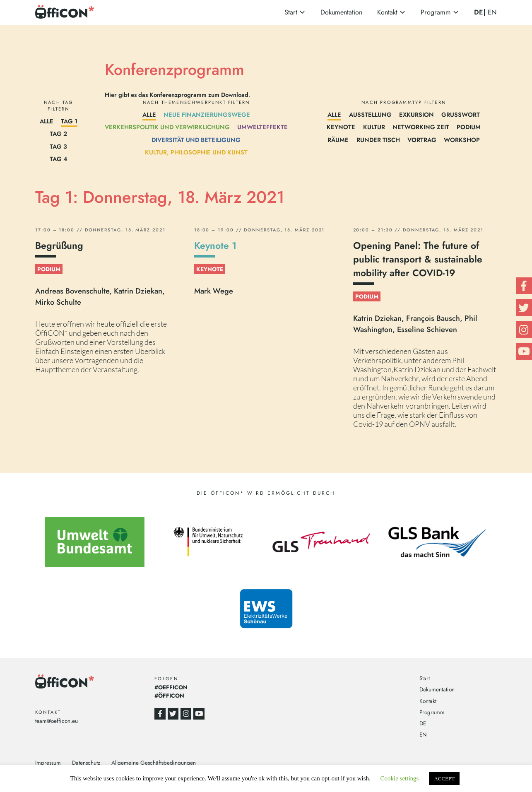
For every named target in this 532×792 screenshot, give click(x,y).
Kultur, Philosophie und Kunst (196, 152)
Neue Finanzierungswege (207, 114)
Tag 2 (58, 134)
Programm (436, 12)
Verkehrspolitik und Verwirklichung (167, 127)
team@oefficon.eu (57, 721)
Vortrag (422, 140)
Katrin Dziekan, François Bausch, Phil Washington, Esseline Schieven (415, 324)
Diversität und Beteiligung (196, 140)
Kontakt (387, 12)
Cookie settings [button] (400, 778)
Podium (469, 127)
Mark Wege (214, 291)
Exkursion (416, 114)
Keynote (341, 127)
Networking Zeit (421, 127)
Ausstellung (370, 114)
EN (492, 12)
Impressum (48, 763)
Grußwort (461, 114)
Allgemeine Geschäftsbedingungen (154, 763)
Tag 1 (69, 121)
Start (291, 12)
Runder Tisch (378, 140)
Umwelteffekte (262, 127)
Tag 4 (59, 159)
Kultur (374, 127)
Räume (338, 140)
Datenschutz (86, 763)
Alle (47, 121)
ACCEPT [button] (444, 779)
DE (478, 12)
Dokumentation (341, 12)
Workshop (462, 140)
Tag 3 (58, 146)
